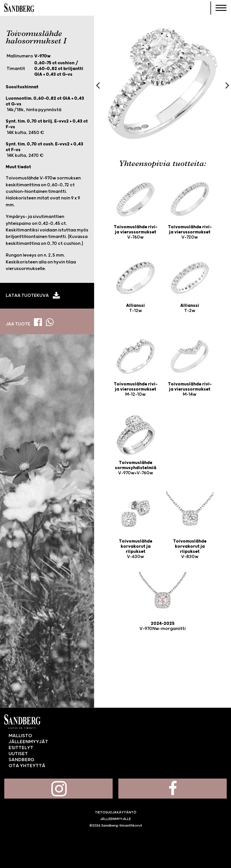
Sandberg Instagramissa (58, 789)
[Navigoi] (221, 8)
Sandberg (19, 8)
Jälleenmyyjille (116, 819)
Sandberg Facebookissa (173, 789)
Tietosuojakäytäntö (116, 812)
